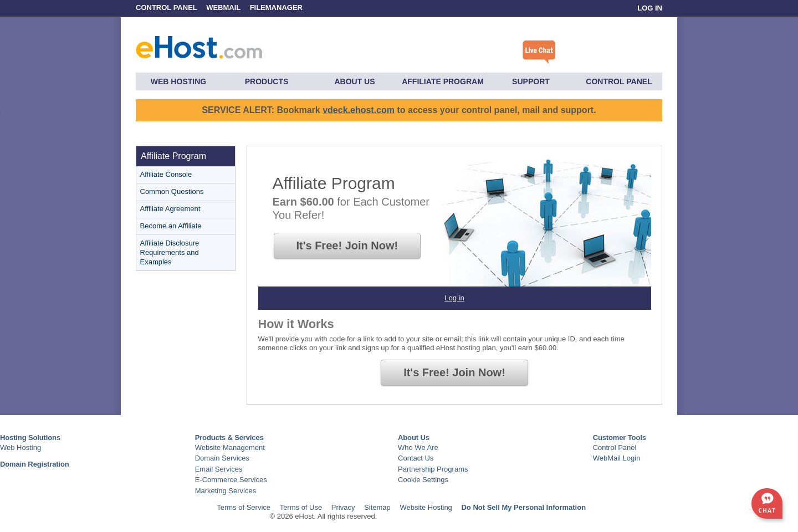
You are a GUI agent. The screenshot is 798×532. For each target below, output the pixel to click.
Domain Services (222, 458)
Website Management (230, 447)
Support (531, 81)
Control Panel (167, 7)
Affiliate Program (443, 81)
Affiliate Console (166, 174)
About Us (354, 81)
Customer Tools (620, 438)
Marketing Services (226, 491)
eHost (199, 45)
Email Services (219, 469)
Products (267, 81)
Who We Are (418, 447)
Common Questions (172, 191)
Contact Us (416, 458)
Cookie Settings (423, 480)
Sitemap (377, 507)
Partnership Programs (433, 469)
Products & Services (229, 438)
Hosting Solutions (30, 438)
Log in (454, 298)
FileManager (276, 7)
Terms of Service (244, 507)
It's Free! (347, 245)
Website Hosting (426, 507)
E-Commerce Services (231, 480)
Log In (650, 8)
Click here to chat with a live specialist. (539, 52)
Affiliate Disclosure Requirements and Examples (170, 252)
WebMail (223, 7)
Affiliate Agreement (170, 209)
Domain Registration (35, 464)
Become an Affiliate (171, 226)
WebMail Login (617, 458)
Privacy (343, 507)
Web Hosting (178, 81)
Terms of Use (301, 507)
